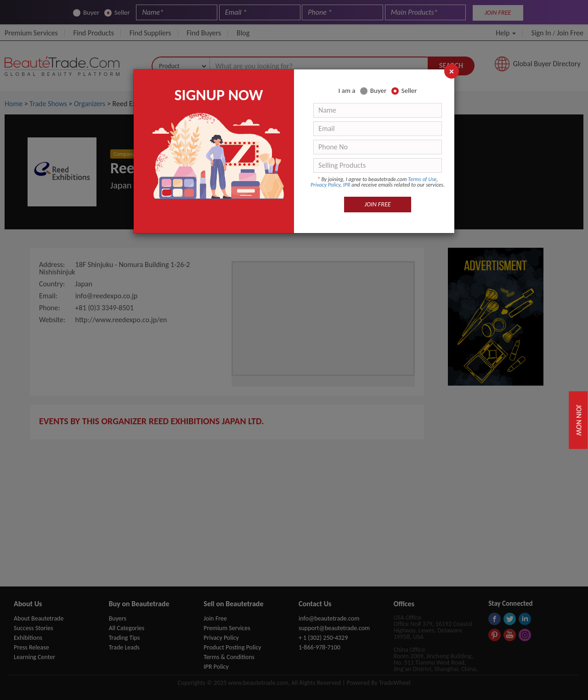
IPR (347, 185)
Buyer (373, 91)
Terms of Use (422, 179)
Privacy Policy (325, 185)
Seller (404, 91)
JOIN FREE (378, 204)
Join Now (579, 420)
